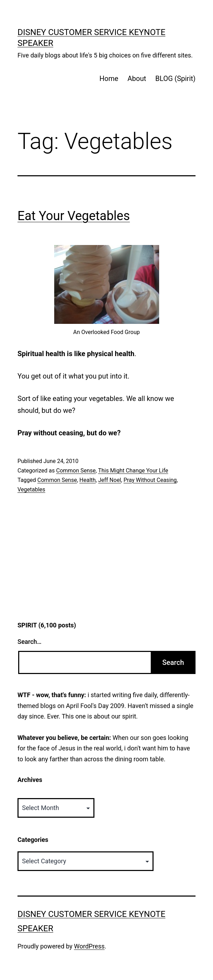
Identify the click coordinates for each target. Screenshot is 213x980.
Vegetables (31, 489)
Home (109, 79)
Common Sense (76, 471)
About (137, 79)
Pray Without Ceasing (150, 480)
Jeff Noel (110, 480)
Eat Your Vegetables (74, 216)
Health (88, 480)
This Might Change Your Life (133, 471)
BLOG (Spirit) (175, 79)
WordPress (89, 946)
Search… (30, 642)
